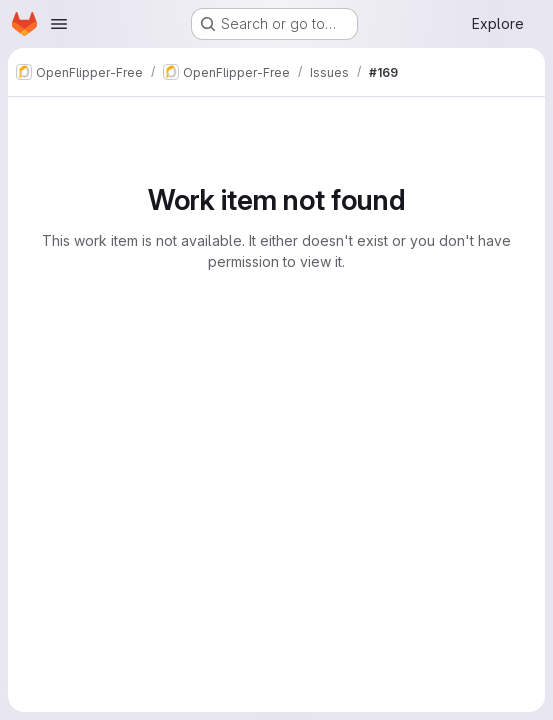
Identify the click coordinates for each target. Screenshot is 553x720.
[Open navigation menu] (59, 24)
